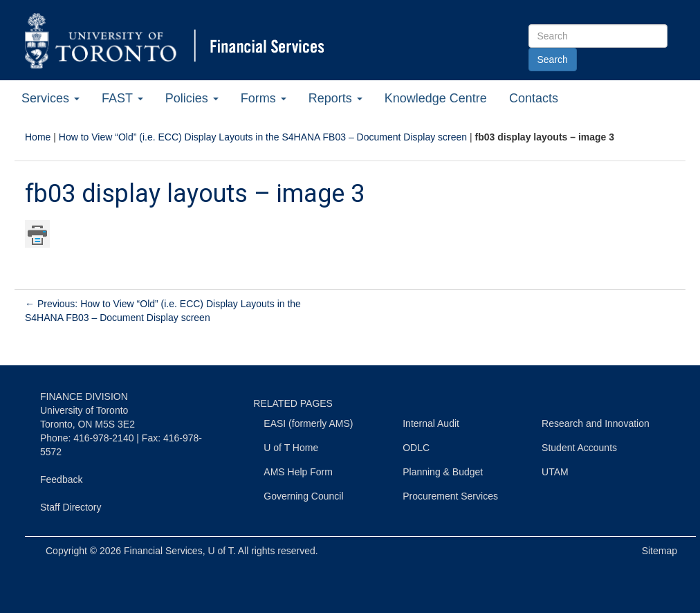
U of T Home (291, 448)
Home (38, 137)
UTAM (555, 472)
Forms (264, 98)
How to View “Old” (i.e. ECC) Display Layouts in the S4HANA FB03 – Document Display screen (263, 137)
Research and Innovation (596, 423)
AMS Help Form (298, 472)
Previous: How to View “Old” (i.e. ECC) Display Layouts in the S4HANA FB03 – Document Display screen (163, 311)
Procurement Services (450, 496)
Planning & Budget (443, 472)
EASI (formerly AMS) (308, 423)
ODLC (416, 448)
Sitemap (660, 551)
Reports (335, 98)
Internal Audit (431, 423)
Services (50, 98)
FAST (122, 98)
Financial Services (163, 551)
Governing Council (303, 496)
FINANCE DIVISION (84, 396)
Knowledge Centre (436, 98)
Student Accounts (579, 448)
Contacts (534, 98)
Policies (192, 98)
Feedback (61, 479)
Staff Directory (71, 507)
